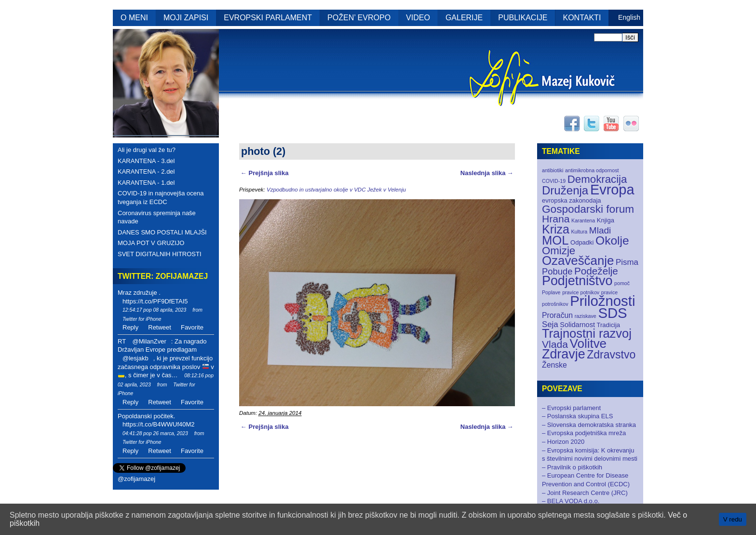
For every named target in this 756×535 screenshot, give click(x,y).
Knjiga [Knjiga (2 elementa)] (606, 220)
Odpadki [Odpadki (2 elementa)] (582, 242)
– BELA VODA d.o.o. (571, 501)
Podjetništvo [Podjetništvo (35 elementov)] (577, 281)
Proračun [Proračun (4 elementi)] (557, 315)
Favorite (192, 327)
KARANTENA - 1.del (146, 183)
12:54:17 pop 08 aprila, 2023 (154, 310)
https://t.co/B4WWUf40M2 (159, 424)
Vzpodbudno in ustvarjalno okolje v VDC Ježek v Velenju (336, 190)
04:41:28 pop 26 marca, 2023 (155, 433)
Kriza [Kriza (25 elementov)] (556, 229)
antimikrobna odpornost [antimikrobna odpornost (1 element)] (592, 170)
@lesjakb (135, 358)
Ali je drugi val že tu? (147, 150)
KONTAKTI (582, 18)
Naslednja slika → (487, 173)
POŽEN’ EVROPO (359, 18)
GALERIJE (464, 18)
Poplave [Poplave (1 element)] (551, 292)
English (629, 17)
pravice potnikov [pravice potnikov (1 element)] (581, 292)
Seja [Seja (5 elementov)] (550, 324)
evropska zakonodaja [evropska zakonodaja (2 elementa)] (572, 200)
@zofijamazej (136, 479)
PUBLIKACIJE (523, 18)
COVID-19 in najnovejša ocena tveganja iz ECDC (161, 198)
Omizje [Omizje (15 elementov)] (559, 251)
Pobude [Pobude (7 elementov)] (557, 271)
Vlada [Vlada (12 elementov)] (555, 344)
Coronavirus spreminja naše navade (157, 217)
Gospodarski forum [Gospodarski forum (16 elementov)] (588, 209)
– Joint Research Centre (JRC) (585, 493)
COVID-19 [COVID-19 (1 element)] (554, 181)
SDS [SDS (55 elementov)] (612, 313)
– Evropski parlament (571, 408)
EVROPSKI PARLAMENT (268, 18)
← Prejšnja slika (264, 173)
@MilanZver (149, 341)
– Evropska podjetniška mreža (584, 433)
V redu (733, 519)
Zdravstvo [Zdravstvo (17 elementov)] (611, 355)
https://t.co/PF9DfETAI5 (155, 301)
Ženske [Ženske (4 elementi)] (554, 365)
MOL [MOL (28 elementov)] (555, 240)
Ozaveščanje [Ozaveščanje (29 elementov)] (578, 261)
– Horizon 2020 (563, 442)
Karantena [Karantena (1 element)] (583, 220)
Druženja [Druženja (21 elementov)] (565, 190)
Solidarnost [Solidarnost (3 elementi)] (577, 325)
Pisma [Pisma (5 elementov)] (627, 262)
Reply (130, 327)
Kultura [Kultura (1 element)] (579, 232)
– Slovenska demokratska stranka (589, 425)
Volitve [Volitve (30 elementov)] (588, 343)
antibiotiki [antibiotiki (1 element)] (553, 170)
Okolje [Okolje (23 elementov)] (612, 240)
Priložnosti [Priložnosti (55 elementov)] (602, 301)
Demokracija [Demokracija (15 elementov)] (597, 179)
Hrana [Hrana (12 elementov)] (556, 219)
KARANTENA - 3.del (146, 161)
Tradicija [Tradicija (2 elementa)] (609, 325)
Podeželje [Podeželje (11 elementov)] (596, 271)
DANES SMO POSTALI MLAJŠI (162, 232)
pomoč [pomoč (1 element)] (622, 283)
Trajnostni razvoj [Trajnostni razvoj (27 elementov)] (587, 333)
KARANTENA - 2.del (146, 171)
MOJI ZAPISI (186, 18)
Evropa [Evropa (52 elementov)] (612, 190)
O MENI (134, 18)
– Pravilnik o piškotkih (572, 467)
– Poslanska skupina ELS (577, 416)
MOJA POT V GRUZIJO (151, 243)
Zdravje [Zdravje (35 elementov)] (564, 354)
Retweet (160, 327)
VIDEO (418, 18)
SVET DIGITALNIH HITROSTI (160, 254)
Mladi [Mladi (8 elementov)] (600, 230)
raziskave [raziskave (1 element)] (586, 316)
